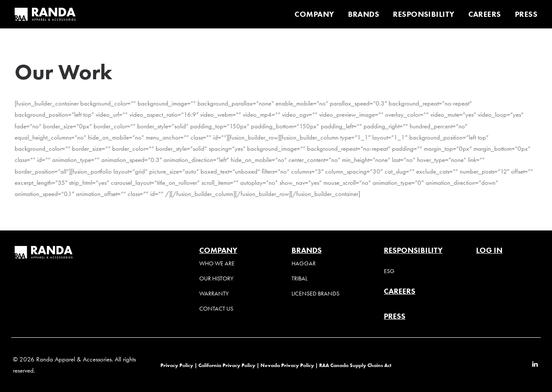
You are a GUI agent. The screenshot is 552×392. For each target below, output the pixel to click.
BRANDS (364, 14)
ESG (389, 271)
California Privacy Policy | (229, 365)
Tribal (300, 278)
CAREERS (485, 14)
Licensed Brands (315, 294)
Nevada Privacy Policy (287, 365)
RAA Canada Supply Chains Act (355, 365)
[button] (535, 365)
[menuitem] (317, 14)
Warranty (214, 294)
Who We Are (217, 263)
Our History (216, 278)
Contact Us (216, 309)
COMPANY (314, 14)
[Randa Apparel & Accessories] (45, 14)
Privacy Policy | (179, 365)
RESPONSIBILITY (423, 14)
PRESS (526, 14)
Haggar (304, 263)
